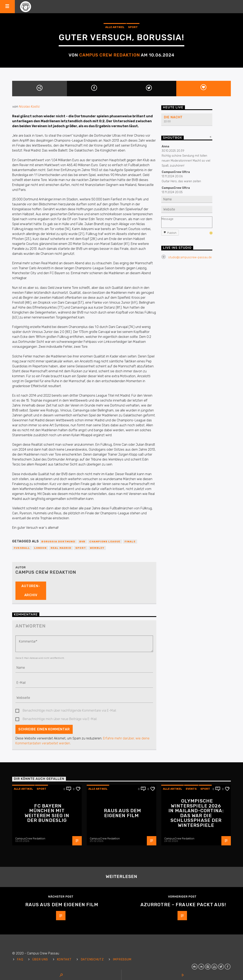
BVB (82, 542)
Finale (130, 542)
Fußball (22, 548)
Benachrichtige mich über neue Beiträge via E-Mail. (60, 719)
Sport (133, 27)
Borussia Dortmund (58, 542)
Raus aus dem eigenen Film (123, 813)
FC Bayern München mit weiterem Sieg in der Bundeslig (47, 813)
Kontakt (64, 959)
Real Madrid (61, 548)
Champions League (105, 542)
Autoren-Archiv (31, 591)
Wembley (97, 548)
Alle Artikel (115, 27)
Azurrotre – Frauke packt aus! (183, 905)
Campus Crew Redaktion (110, 55)
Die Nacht (173, 117)
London (40, 548)
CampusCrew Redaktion (30, 838)
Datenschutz (92, 959)
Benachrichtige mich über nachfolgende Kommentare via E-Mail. (70, 710)
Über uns (40, 959)
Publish (172, 233)
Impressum (122, 959)
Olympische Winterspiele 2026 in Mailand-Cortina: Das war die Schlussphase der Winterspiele (196, 813)
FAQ (20, 959)
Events (191, 789)
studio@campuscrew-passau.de (190, 257)
